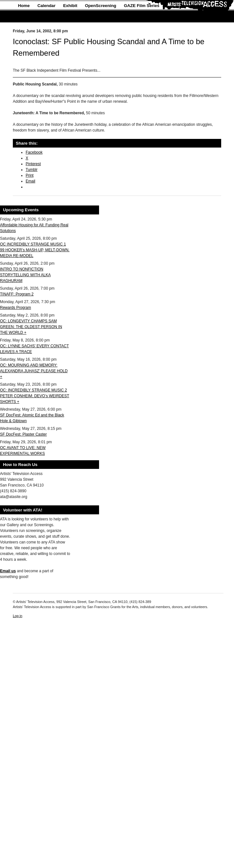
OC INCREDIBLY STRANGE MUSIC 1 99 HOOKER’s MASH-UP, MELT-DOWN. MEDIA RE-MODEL (35, 250)
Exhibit (70, 6)
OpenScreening (100, 6)
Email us (8, 571)
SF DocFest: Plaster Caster (23, 434)
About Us (27, 16)
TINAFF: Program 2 (17, 294)
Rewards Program (16, 308)
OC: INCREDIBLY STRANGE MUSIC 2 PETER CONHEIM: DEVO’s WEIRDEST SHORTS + (35, 396)
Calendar (46, 6)
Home (24, 6)
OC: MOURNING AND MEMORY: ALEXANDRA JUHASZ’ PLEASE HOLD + (34, 371)
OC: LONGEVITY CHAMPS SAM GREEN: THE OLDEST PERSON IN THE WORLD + (31, 327)
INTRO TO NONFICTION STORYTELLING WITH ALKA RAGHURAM (25, 275)
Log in (17, 616)
